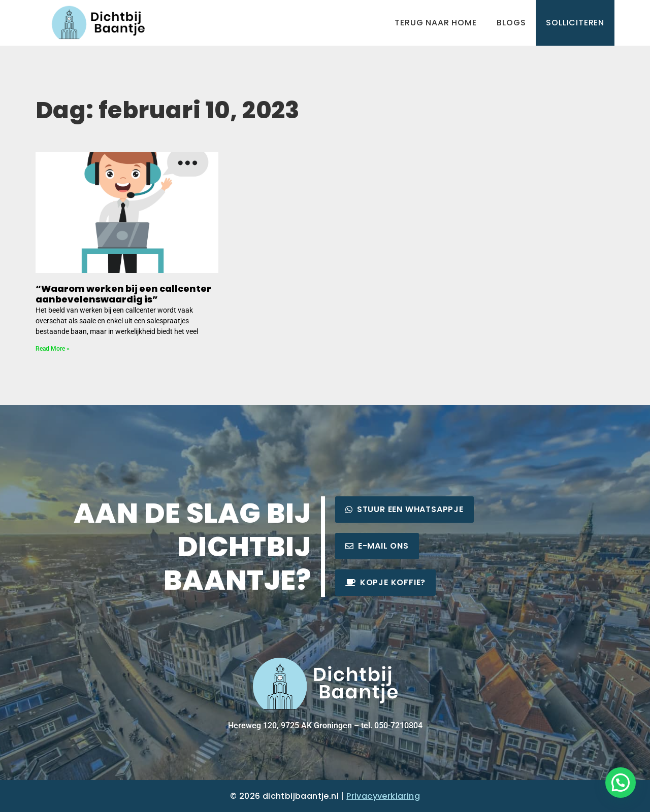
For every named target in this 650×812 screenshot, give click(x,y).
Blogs (511, 23)
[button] (621, 783)
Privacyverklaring (383, 796)
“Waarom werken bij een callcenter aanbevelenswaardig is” (123, 294)
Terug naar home (435, 23)
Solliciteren (575, 23)
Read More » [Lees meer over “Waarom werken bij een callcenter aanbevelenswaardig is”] (53, 349)
